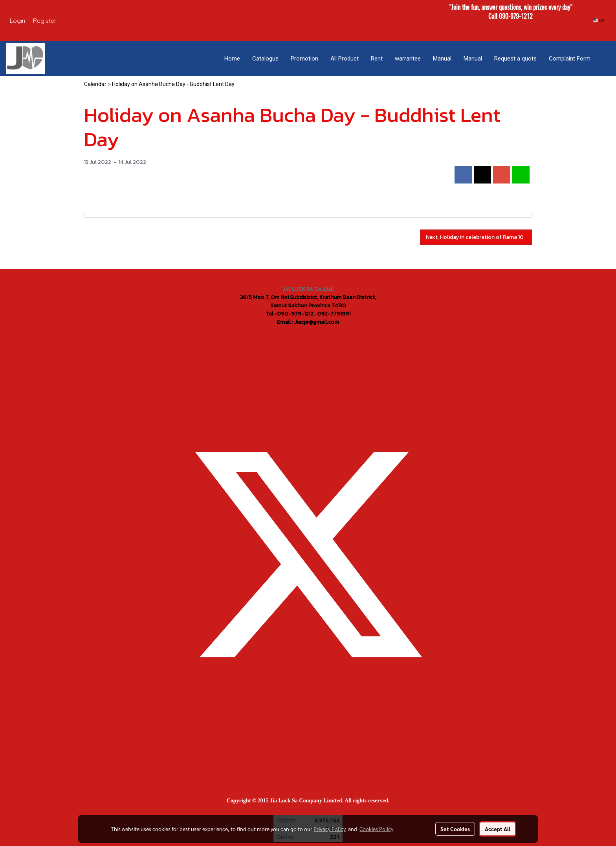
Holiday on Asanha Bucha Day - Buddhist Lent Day (173, 84)
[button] (604, 59)
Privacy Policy (330, 829)
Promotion (304, 59)
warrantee (408, 59)
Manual (442, 59)
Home (232, 59)
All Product (345, 59)
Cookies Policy (376, 829)
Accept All (498, 829)
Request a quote (515, 59)
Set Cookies (455, 829)
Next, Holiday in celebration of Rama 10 (476, 237)
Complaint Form (570, 59)
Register (45, 21)
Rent (377, 59)
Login (17, 21)
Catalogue (265, 59)
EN (599, 20)
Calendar (95, 84)
